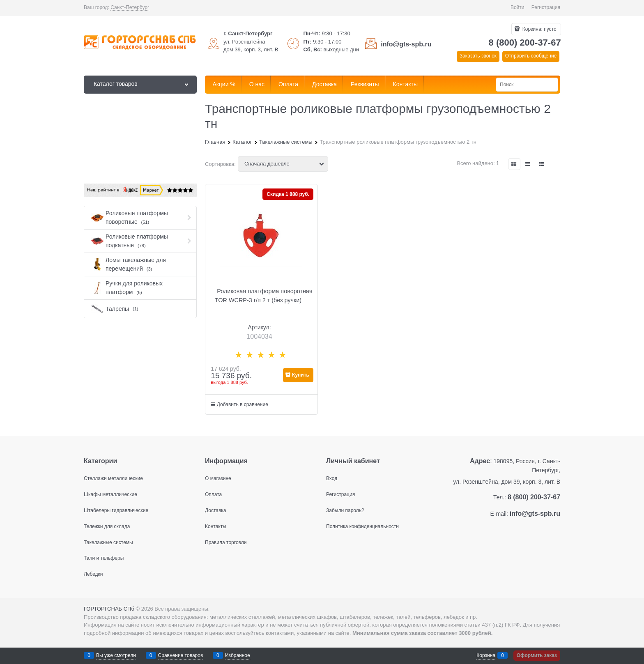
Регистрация (546, 7)
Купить (301, 375)
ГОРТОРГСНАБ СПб (109, 609)
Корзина (486, 655)
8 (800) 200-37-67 (525, 43)
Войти (517, 7)
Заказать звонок (478, 56)
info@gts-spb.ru (406, 44)
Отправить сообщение (531, 56)
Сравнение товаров (181, 655)
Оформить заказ (537, 655)
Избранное (238, 655)
